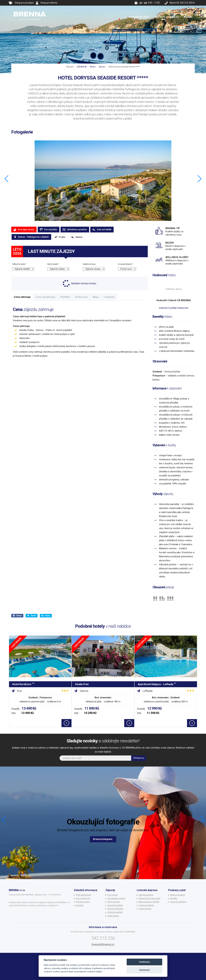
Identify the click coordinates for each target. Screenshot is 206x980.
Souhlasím (144, 962)
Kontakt (188, 17)
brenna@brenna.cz (103, 944)
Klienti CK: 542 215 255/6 (182, 3)
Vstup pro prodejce (24, 3)
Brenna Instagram (103, 839)
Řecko (93, 67)
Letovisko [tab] (109, 297)
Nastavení (145, 970)
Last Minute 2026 (139, 17)
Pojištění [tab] (65, 297)
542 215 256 (103, 938)
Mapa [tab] (96, 297)
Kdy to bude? (53, 264)
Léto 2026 (160, 17)
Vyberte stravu (89, 264)
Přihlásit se (139, 758)
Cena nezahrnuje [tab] (45, 297)
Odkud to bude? (19, 264)
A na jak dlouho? (125, 264)
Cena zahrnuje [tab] (22, 297)
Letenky (175, 17)
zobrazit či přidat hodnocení (174, 308)
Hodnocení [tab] (81, 297)
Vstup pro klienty (49, 3)
